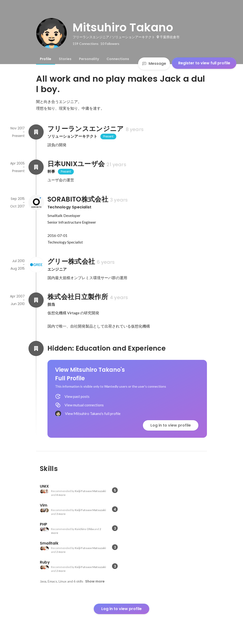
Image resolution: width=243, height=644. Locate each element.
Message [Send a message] (154, 63)
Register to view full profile (204, 63)
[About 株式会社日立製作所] (36, 300)
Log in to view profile (171, 425)
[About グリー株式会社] (36, 265)
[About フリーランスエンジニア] (36, 132)
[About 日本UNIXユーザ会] (36, 167)
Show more (95, 581)
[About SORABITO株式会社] (36, 202)
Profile (46, 59)
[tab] (46, 59)
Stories (65, 59)
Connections (118, 59)
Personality (89, 59)
